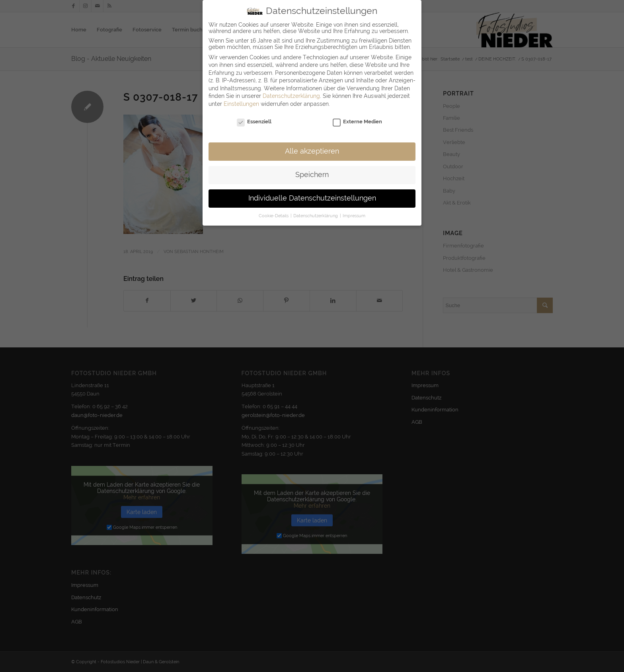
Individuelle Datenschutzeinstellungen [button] (312, 193)
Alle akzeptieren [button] (312, 146)
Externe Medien (357, 116)
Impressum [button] (354, 210)
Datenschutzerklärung (291, 91)
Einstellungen (241, 98)
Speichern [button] (312, 169)
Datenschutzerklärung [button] (316, 210)
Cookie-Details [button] (274, 210)
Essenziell (254, 116)
